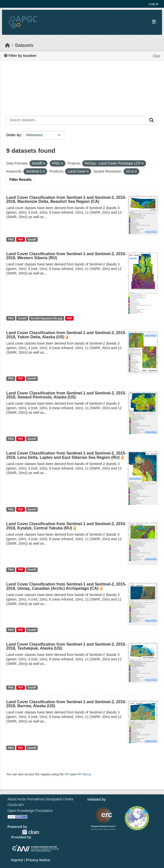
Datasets (24, 45)
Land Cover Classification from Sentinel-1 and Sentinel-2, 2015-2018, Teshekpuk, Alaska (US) (66, 646)
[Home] (7, 45)
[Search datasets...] (76, 120)
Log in (154, 4)
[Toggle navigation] (154, 22)
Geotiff (32, 239)
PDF (21, 239)
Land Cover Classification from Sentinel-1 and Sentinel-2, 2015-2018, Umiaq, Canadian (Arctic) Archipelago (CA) (66, 586)
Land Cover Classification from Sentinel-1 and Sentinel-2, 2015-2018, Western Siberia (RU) (66, 256)
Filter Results (21, 180)
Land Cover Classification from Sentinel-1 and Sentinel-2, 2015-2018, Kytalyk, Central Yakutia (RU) (66, 526)
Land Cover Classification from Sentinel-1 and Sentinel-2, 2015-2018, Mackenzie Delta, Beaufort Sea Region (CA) (66, 199)
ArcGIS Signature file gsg (47, 318)
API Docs (83, 774)
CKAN (30, 832)
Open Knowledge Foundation (30, 811)
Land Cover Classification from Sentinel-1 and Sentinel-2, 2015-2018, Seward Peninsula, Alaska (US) (66, 395)
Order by (13, 135)
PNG (11, 239)
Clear (157, 56)
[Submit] (152, 120)
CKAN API (16, 805)
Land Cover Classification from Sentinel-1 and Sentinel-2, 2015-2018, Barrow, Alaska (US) (66, 704)
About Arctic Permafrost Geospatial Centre (40, 799)
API (67, 774)
